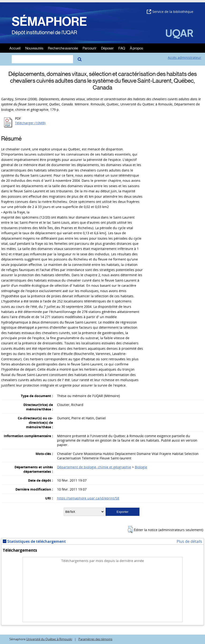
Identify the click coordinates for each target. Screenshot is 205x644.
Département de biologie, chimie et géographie (94, 467)
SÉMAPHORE (49, 22)
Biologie (141, 467)
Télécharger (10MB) (30, 123)
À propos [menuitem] (136, 48)
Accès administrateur (185, 58)
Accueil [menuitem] (15, 48)
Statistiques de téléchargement (34, 541)
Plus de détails (189, 541)
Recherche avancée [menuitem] (63, 48)
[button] (130, 529)
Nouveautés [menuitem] (34, 48)
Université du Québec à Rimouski (49, 639)
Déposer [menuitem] (107, 48)
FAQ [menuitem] (122, 48)
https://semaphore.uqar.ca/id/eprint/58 (88, 498)
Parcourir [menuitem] (90, 48)
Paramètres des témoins (95, 639)
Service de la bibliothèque (170, 12)
